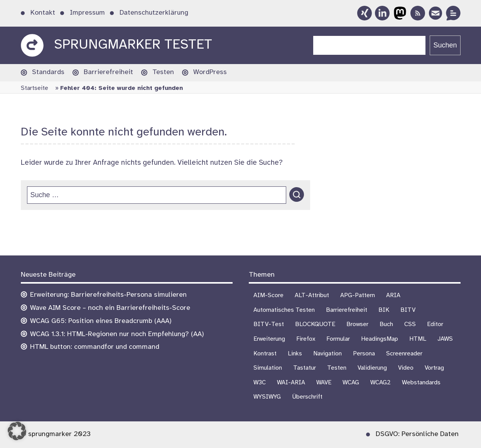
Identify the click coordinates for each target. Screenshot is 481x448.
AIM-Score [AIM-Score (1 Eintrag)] (268, 295)
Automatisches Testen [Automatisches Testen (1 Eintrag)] (284, 310)
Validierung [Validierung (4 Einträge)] (372, 368)
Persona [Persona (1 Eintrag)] (364, 354)
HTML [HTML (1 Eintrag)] (418, 339)
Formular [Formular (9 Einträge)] (338, 339)
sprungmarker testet (133, 45)
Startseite (35, 88)
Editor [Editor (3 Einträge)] (435, 324)
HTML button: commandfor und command (95, 347)
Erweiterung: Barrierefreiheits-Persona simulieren (108, 295)
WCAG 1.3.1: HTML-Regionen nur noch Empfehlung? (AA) (117, 334)
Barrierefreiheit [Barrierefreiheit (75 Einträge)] (347, 310)
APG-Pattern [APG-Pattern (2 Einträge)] (358, 295)
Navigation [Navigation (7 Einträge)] (327, 354)
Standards (48, 72)
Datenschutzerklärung (154, 13)
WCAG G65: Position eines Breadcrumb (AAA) (101, 321)
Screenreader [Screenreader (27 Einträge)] (404, 354)
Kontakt (43, 13)
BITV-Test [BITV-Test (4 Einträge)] (269, 324)
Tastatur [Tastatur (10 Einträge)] (305, 368)
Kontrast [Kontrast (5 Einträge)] (265, 354)
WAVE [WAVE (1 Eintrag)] (324, 383)
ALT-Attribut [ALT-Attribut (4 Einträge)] (312, 295)
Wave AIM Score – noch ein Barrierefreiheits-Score (110, 308)
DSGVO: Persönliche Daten (417, 434)
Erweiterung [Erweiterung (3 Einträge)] (269, 339)
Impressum (87, 13)
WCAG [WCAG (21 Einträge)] (351, 383)
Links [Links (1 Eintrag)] (295, 354)
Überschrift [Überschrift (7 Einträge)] (307, 397)
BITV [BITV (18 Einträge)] (408, 310)
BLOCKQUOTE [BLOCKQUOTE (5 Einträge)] (315, 324)
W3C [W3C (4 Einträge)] (260, 383)
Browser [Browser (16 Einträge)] (357, 324)
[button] (17, 431)
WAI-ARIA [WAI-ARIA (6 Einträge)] (291, 383)
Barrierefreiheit (108, 72)
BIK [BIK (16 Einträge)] (384, 310)
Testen (163, 72)
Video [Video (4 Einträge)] (406, 368)
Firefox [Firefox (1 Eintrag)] (306, 339)
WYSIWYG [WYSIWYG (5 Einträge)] (267, 397)
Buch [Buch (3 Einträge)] (386, 324)
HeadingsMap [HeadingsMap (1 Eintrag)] (380, 339)
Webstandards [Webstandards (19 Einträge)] (421, 383)
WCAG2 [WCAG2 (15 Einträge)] (381, 383)
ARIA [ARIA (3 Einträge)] (393, 295)
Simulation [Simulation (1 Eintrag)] (268, 368)
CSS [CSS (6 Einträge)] (410, 324)
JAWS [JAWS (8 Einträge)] (445, 339)
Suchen (445, 45)
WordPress (210, 72)
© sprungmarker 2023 (56, 434)
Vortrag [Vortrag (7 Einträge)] (434, 368)
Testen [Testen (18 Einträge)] (337, 368)
